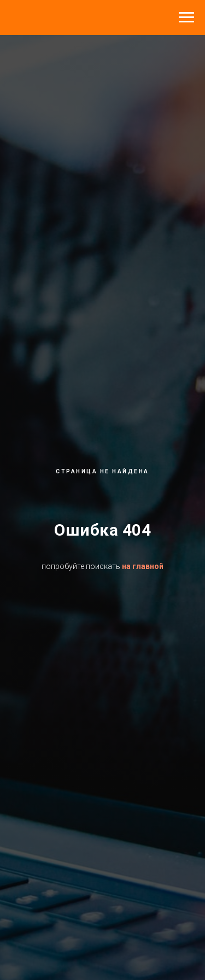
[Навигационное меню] (186, 17)
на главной (143, 566)
